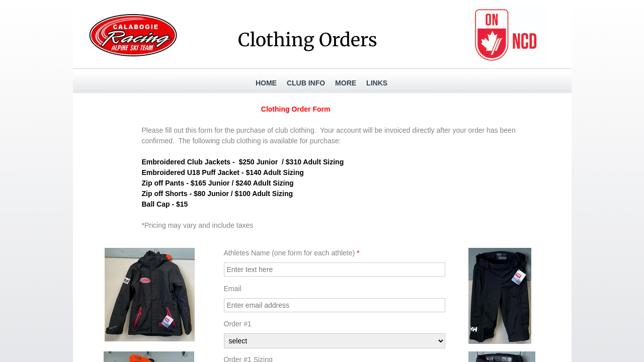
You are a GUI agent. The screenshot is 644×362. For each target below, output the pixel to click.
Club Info (306, 83)
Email (233, 289)
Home (266, 83)
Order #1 (238, 324)
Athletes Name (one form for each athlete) (292, 253)
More (346, 83)
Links (377, 83)
